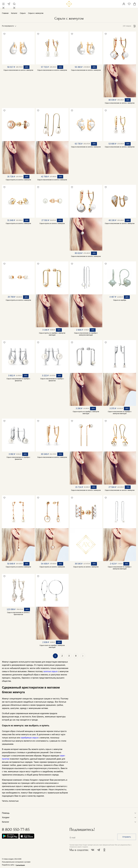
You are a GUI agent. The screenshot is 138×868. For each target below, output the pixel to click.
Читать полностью (10, 801)
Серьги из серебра (120, 300)
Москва (9, 4)
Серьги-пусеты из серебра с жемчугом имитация (52, 334)
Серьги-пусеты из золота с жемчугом (18, 180)
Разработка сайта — (9, 865)
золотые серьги (50, 671)
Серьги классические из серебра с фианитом (18, 380)
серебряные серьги (29, 738)
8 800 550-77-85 (16, 830)
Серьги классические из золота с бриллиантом (18, 614)
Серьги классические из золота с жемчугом (18, 70)
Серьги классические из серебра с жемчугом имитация (86, 334)
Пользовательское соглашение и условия (16, 862)
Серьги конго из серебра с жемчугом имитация (52, 646)
